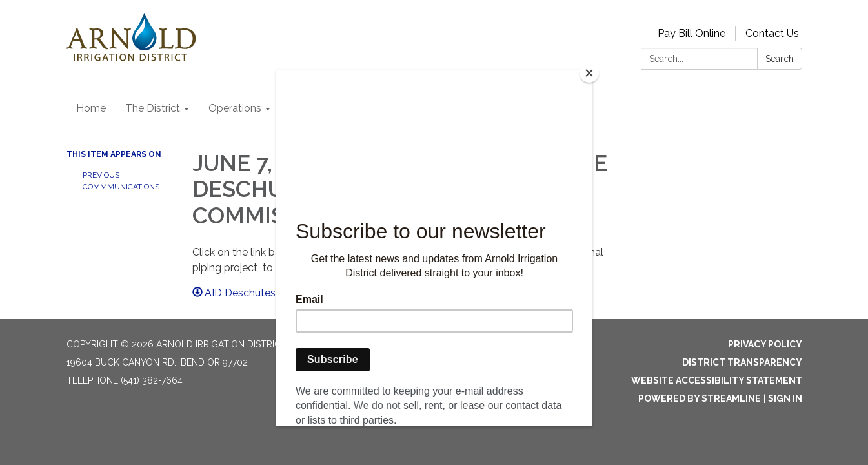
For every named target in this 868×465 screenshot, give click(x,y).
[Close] (589, 73)
